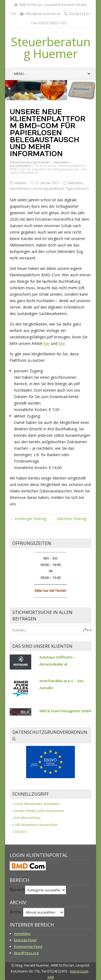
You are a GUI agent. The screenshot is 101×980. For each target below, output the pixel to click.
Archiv (16, 912)
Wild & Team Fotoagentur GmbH (65, 711)
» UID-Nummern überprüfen (35, 825)
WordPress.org (26, 953)
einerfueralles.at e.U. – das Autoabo (61, 684)
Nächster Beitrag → (74, 519)
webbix (20, 183)
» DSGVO (20, 832)
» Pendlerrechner (27, 818)
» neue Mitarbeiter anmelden (36, 804)
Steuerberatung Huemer (51, 48)
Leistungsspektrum (48, 188)
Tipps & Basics (77, 188)
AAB (51, 977)
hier (47, 343)
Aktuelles (61, 162)
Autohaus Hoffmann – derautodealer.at (57, 661)
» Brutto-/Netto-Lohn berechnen (38, 811)
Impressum (79, 971)
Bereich (17, 890)
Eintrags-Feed (25, 940)
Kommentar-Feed (28, 946)
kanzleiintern (20, 166)
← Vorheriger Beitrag (28, 519)
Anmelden (22, 933)
